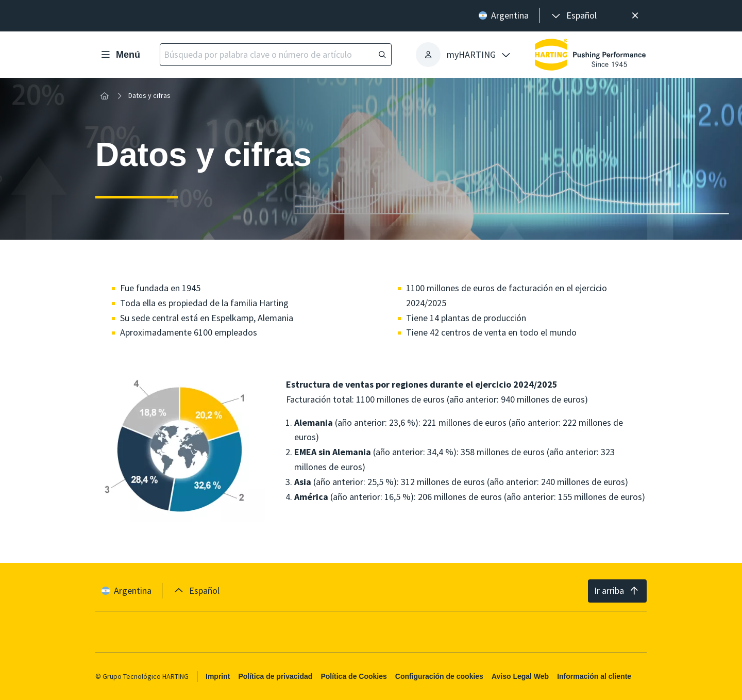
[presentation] (573, 16)
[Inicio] (105, 96)
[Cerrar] (635, 16)
